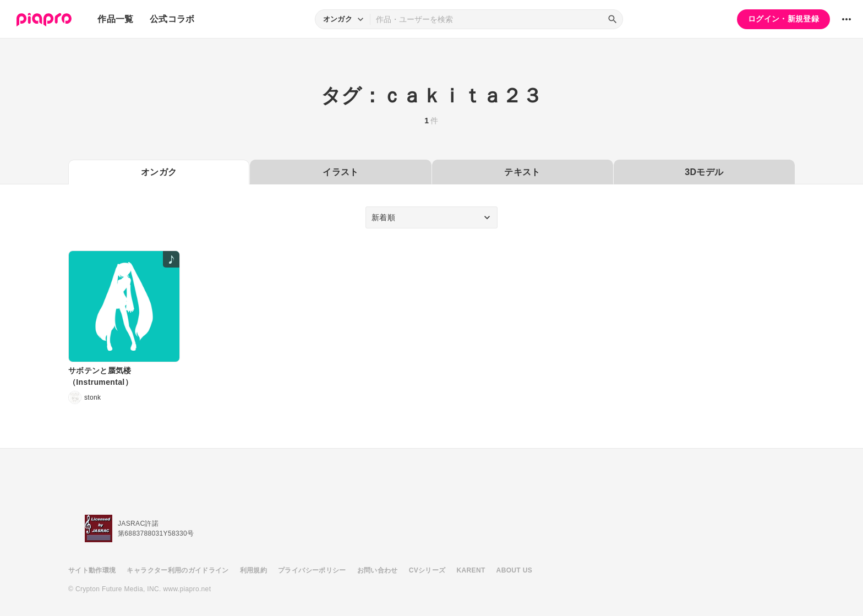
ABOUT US (514, 570)
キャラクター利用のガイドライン (177, 570)
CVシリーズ (427, 570)
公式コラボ (172, 19)
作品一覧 (115, 19)
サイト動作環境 (92, 570)
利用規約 (253, 570)
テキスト (522, 172)
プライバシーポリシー (312, 570)
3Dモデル (704, 172)
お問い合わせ (378, 570)
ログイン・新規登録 (783, 19)
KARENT (471, 570)
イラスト (340, 172)
